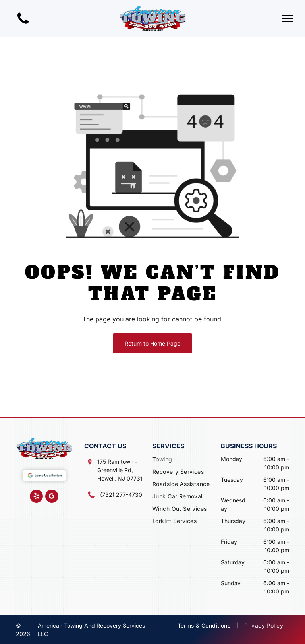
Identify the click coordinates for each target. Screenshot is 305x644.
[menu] (288, 19)
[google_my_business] (52, 497)
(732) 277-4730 (121, 495)
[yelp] (36, 497)
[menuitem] (187, 460)
